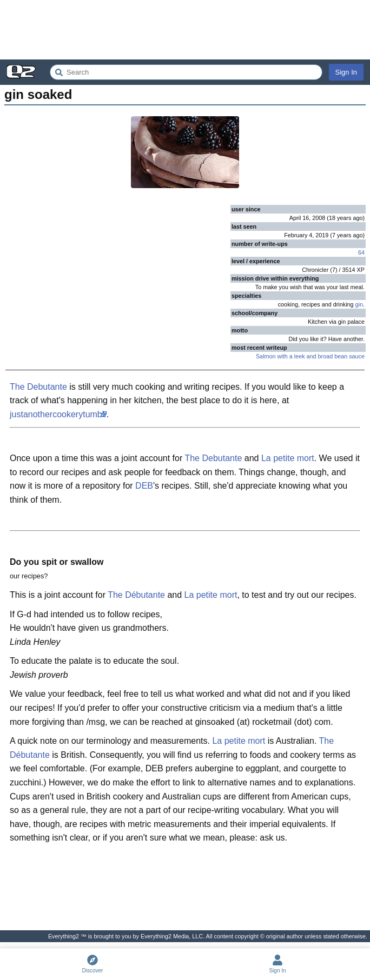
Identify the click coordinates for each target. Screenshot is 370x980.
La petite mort (288, 458)
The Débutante (136, 595)
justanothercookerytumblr (58, 414)
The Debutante (38, 387)
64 (361, 252)
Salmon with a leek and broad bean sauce (310, 356)
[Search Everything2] (186, 72)
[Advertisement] (185, 30)
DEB (144, 486)
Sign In (346, 72)
